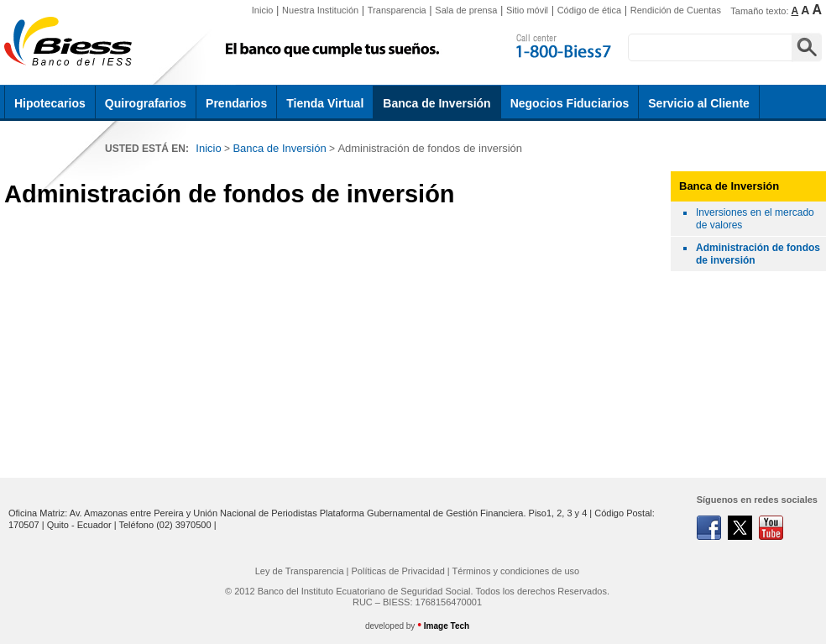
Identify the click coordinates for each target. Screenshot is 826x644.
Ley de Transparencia (300, 571)
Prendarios (236, 103)
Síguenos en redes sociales (757, 500)
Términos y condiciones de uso (516, 571)
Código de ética (589, 10)
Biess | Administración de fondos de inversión (71, 42)
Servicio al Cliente (699, 103)
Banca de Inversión (437, 103)
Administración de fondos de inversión (430, 148)
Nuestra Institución (320, 10)
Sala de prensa (466, 10)
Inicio (263, 10)
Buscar (807, 47)
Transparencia (397, 10)
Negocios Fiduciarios (570, 103)
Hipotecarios (50, 103)
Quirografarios (146, 103)
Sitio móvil (527, 10)
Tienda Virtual (325, 103)
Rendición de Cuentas (676, 10)
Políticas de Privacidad (398, 571)
